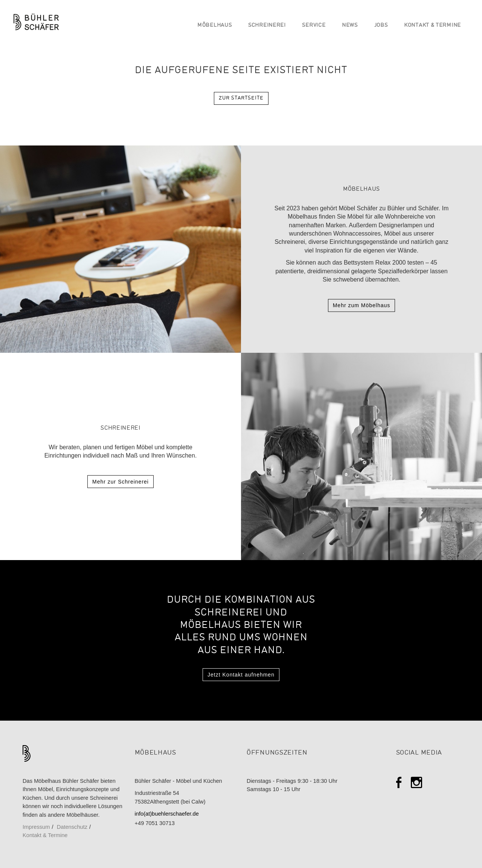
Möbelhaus (214, 25)
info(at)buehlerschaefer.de (167, 814)
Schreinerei (267, 25)
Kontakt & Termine (432, 25)
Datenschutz (72, 827)
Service (314, 25)
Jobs (381, 25)
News (350, 25)
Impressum (36, 827)
